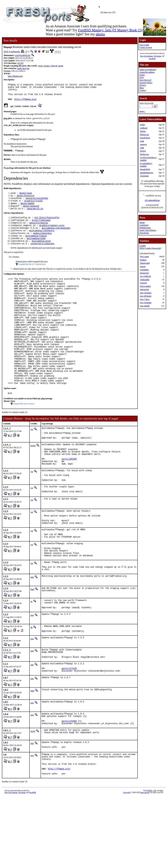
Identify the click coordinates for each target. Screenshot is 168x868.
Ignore (143, 266)
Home (142, 222)
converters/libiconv (42, 255)
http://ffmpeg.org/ (15, 76)
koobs (33, 483)
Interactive (145, 289)
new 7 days (145, 299)
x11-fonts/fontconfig (47, 225)
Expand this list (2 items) (24, 438)
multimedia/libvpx (36, 246)
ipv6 (24, 68)
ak (31, 685)
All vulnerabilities (152, 200)
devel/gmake (27, 210)
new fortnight (146, 303)
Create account (146, 47)
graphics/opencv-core (52, 234)
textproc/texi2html (37, 204)
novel (33, 797)
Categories (144, 225)
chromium (144, 176)
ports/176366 (69, 787)
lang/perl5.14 (35, 216)
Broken (143, 260)
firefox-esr (145, 135)
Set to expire (145, 286)
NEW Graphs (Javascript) (150, 248)
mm (32, 633)
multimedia (15, 52)
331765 (20, 63)
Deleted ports (145, 228)
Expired (143, 283)
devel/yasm (25, 198)
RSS (161, 862)
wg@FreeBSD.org (23, 55)
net (28, 68)
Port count (144, 257)
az (31, 657)
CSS (154, 862)
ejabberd (144, 128)
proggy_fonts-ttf (50, 66)
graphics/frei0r (34, 207)
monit (61, 66)
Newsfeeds (144, 233)
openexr (143, 144)
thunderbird (145, 138)
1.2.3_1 (7, 52)
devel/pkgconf (31, 213)
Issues (142, 75)
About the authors (147, 72)
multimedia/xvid (41, 252)
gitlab (142, 125)
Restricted (144, 273)
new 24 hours (146, 293)
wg (32, 464)
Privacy (143, 85)
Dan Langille (145, 864)
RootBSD (152, 59)
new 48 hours (146, 296)
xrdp (142, 148)
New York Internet (147, 56)
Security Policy (146, 83)
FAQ (142, 77)
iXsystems (157, 56)
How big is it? (145, 80)
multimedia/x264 (36, 249)
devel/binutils (26, 201)
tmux (40, 66)
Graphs (143, 246)
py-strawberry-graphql (146, 165)
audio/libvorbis (42, 243)
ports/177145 (69, 731)
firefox (143, 131)
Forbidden (144, 270)
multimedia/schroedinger (56, 237)
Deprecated (145, 263)
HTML (150, 862)
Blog (142, 88)
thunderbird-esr (147, 173)
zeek (142, 141)
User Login (144, 45)
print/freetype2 (41, 228)
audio (20, 68)
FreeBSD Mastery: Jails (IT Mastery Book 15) (110, 30)
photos (100, 34)
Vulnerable (145, 280)
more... (143, 111)
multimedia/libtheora (42, 240)
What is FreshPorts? (148, 70)
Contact (143, 90)
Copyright (127, 864)
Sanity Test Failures (148, 230)
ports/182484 (69, 500)
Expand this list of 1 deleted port (32, 275)
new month (145, 306)
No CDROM (145, 276)
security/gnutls (39, 231)
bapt (32, 645)
